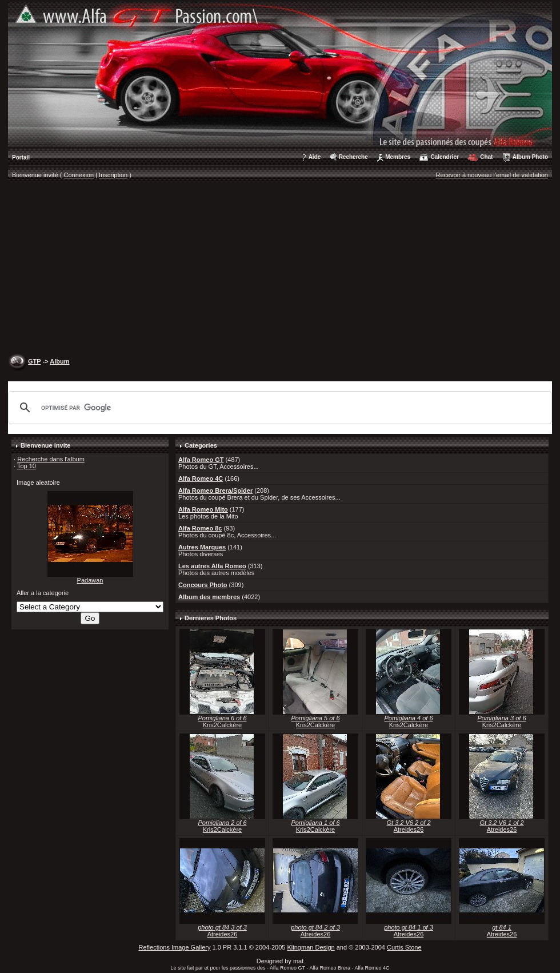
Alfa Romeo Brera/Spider (215, 491)
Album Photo (530, 157)
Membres (398, 157)
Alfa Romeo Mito (203, 509)
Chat (486, 157)
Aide (315, 157)
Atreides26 (409, 830)
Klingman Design (311, 947)
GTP (34, 361)
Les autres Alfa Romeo (212, 566)
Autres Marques (202, 547)
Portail (21, 157)
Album (59, 361)
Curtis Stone (404, 947)
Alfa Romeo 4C (201, 478)
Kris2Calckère (222, 725)
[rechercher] (278, 408)
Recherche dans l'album (51, 459)
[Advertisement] (280, 269)
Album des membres (209, 597)
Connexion (79, 175)
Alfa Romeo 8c (200, 528)
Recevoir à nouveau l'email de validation (492, 175)
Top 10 (27, 466)
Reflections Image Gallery (174, 947)
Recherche (353, 157)
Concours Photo (203, 585)
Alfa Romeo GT (201, 460)
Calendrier (444, 157)
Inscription (113, 175)
